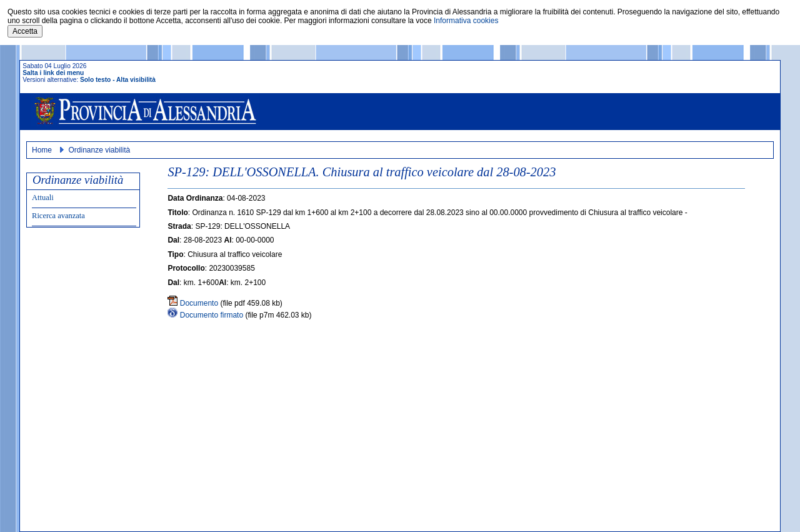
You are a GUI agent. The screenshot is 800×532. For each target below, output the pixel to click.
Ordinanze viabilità (99, 150)
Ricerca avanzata (58, 216)
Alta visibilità (136, 80)
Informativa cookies (466, 21)
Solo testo (95, 80)
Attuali (43, 198)
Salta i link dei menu (53, 73)
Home (42, 150)
